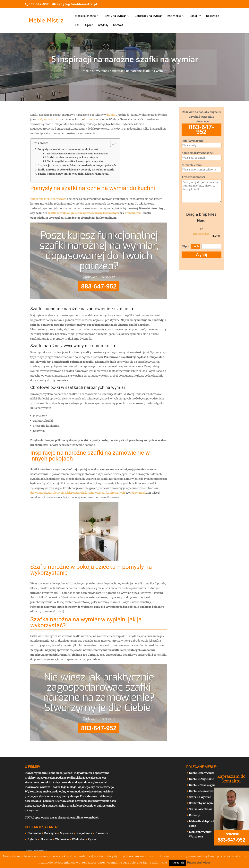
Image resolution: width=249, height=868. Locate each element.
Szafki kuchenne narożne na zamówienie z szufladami (77, 153)
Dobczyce (51, 833)
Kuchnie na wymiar (202, 773)
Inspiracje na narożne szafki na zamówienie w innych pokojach (77, 165)
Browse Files (201, 234)
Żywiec (93, 839)
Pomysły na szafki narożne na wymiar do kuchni (68, 149)
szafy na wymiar (47, 119)
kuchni (112, 115)
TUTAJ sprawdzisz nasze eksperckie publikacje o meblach (62, 817)
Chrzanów (34, 833)
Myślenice (67, 833)
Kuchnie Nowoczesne (203, 791)
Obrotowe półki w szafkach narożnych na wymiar (75, 161)
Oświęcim (102, 833)
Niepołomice (85, 833)
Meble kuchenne (85, 16)
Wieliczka (79, 839)
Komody (194, 815)
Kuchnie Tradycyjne (202, 785)
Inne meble (174, 16)
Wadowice (62, 839)
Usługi (193, 16)
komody (90, 119)
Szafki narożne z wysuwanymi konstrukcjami (73, 157)
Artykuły (103, 25)
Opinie (89, 25)
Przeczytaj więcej (199, 862)
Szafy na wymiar (115, 16)
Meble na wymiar (95, 72)
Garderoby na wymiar (148, 16)
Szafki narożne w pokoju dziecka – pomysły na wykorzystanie (76, 169)
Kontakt (118, 25)
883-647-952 (39, 4)
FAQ (78, 25)
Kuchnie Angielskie (201, 779)
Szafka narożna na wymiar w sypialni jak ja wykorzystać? (74, 174)
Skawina (46, 839)
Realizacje (213, 16)
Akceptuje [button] (178, 863)
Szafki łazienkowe (201, 809)
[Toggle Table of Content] (112, 144)
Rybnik (33, 839)
